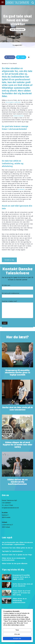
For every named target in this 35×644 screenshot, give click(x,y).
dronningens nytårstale (13, 102)
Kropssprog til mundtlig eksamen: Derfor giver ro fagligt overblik (18, 373)
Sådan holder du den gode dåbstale (15, 564)
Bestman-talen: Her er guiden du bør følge (17, 555)
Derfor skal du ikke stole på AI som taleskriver (18, 409)
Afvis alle (17, 634)
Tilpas (17, 630)
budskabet (21, 189)
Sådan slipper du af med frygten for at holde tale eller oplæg (18, 445)
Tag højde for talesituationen (12, 551)
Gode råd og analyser (18, 30)
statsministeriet (18, 116)
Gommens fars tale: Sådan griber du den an (17, 548)
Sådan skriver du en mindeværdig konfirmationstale (17, 482)
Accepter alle (17, 639)
